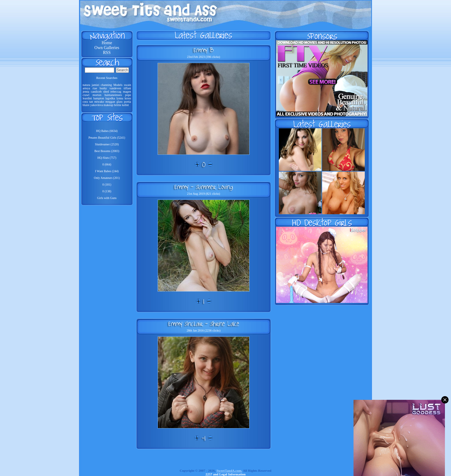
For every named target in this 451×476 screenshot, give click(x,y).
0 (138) (107, 191)
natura (86, 85)
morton (97, 95)
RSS (107, 53)
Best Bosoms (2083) (107, 151)
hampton (99, 98)
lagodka (110, 98)
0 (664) (107, 164)
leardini (87, 98)
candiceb (96, 92)
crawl (86, 95)
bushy (103, 88)
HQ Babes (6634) (107, 131)
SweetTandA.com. (229, 471)
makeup (108, 105)
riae (95, 88)
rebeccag (116, 92)
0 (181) (107, 185)
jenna (86, 92)
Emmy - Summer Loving (204, 187)
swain (128, 85)
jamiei (96, 85)
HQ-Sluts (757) (107, 158)
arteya (86, 88)
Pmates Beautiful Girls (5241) (107, 138)
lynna (120, 98)
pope (128, 95)
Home (107, 43)
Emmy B (204, 50)
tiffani (127, 88)
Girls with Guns (107, 198)
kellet (125, 105)
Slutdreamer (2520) (107, 144)
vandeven (115, 88)
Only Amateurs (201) (107, 178)
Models (118, 85)
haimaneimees (113, 95)
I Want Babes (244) (107, 171)
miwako (99, 102)
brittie (118, 105)
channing (107, 85)
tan (91, 102)
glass (119, 102)
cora (85, 102)
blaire (86, 105)
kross (128, 98)
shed (106, 92)
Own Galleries (107, 48)
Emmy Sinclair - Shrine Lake (204, 324)
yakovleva (96, 105)
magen (127, 92)
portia (128, 102)
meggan (110, 102)
